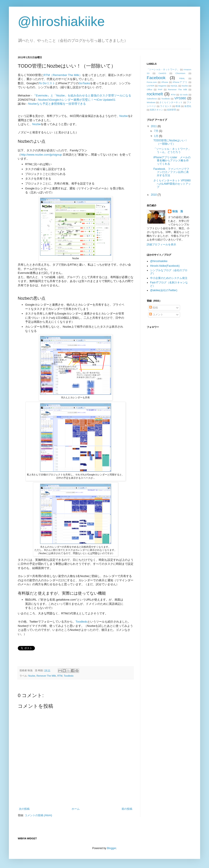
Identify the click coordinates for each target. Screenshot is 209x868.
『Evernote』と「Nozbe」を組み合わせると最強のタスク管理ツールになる (82, 95)
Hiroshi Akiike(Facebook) (165, 266)
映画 (178, 106)
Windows (151, 102)
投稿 (154, 308)
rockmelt (155, 94)
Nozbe (124, 116)
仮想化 (188, 106)
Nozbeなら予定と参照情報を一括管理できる (57, 104)
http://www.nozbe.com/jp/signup (41, 155)
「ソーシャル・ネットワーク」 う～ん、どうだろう (173, 150)
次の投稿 (24, 809)
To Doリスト (47, 83)
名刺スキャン (157, 110)
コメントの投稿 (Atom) (38, 815)
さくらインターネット (171, 102)
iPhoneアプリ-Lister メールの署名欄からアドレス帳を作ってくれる (172, 161)
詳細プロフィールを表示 (161, 245)
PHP (160, 89)
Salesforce (152, 99)
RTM (60, 676)
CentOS (162, 73)
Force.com (152, 82)
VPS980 (180, 98)
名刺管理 (171, 110)
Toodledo (82, 622)
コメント (156, 315)
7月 (157, 131)
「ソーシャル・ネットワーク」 (163, 69)
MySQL (174, 86)
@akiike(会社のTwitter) (164, 290)
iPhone (165, 82)
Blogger (112, 848)
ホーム (76, 809)
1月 (157, 136)
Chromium (180, 73)
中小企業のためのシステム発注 (169, 278)
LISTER (151, 86)
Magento (162, 86)
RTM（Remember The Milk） (63, 75)
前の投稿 (127, 809)
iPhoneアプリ (180, 82)
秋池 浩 (178, 211)
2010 (154, 195)
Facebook (156, 78)
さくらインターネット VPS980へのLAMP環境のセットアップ (172, 184)
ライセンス (166, 106)
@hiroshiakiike (61, 21)
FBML (182, 78)
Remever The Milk (46, 676)
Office (150, 89)
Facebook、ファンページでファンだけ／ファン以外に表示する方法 (171, 172)
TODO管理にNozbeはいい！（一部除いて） (170, 142)
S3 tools (184, 95)
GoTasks (84, 83)
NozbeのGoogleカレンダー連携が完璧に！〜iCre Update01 (77, 100)
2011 (154, 126)
